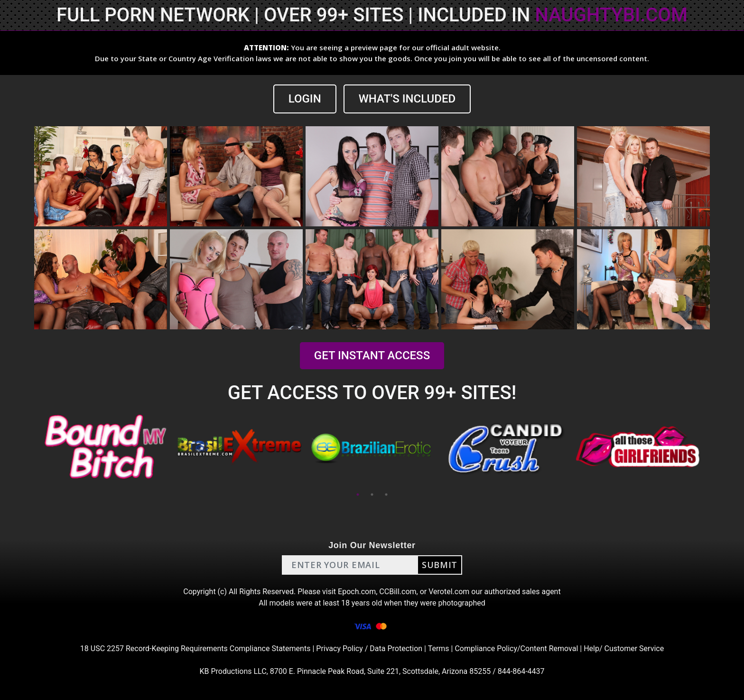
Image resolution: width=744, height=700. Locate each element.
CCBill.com (398, 592)
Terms (439, 649)
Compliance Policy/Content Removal (516, 649)
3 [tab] (386, 495)
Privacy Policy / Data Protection (369, 649)
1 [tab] (358, 495)
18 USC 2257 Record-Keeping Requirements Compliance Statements (195, 649)
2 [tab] (372, 495)
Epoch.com (357, 592)
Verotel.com (449, 592)
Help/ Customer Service (624, 649)
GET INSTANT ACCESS (372, 355)
